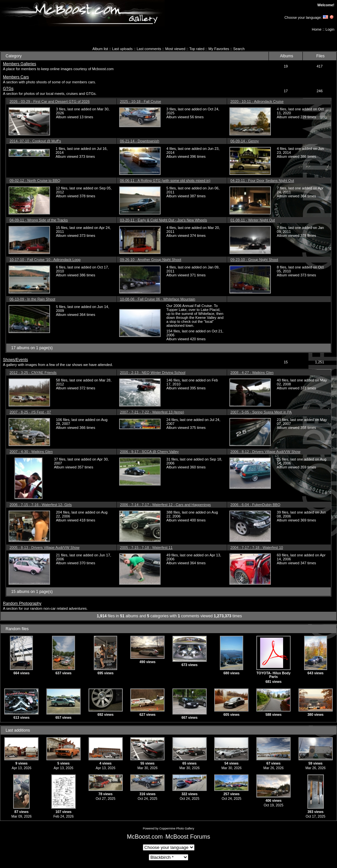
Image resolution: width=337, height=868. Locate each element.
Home (317, 29)
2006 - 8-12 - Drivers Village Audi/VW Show (265, 452)
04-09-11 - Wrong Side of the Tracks (39, 220)
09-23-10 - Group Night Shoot (254, 260)
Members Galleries (20, 64)
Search (239, 49)
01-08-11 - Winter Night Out (253, 220)
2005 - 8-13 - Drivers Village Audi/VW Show (45, 547)
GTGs (8, 89)
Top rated (197, 49)
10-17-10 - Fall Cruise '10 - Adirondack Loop (45, 260)
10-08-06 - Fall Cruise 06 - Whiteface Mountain (158, 299)
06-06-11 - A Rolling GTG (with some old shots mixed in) (165, 181)
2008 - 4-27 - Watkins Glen (252, 373)
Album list (100, 49)
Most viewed (175, 49)
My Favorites (219, 49)
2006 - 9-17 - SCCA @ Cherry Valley (149, 452)
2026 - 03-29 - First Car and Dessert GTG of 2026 (50, 101)
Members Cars (16, 77)
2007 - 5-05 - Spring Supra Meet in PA (261, 412)
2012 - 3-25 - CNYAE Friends (33, 373)
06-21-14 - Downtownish (140, 141)
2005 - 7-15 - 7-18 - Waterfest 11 (146, 547)
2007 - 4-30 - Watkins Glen (31, 452)
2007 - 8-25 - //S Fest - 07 (30, 412)
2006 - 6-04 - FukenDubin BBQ (255, 505)
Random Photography (22, 603)
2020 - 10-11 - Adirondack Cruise (257, 101)
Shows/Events (15, 360)
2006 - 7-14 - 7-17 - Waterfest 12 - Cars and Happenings (166, 505)
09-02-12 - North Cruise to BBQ (35, 181)
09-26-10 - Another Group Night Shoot (151, 260)
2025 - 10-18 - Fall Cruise (141, 101)
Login (330, 29)
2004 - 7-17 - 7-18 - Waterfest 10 (257, 547)
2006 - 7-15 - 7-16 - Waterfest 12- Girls (41, 505)
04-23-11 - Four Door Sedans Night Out (262, 181)
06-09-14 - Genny (245, 141)
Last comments (149, 49)
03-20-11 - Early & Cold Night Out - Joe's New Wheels (164, 220)
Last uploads (122, 49)
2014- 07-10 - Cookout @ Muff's (35, 141)
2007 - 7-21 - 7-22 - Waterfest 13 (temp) (152, 412)
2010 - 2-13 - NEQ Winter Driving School (153, 373)
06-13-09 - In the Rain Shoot (32, 299)
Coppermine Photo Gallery (177, 828)
